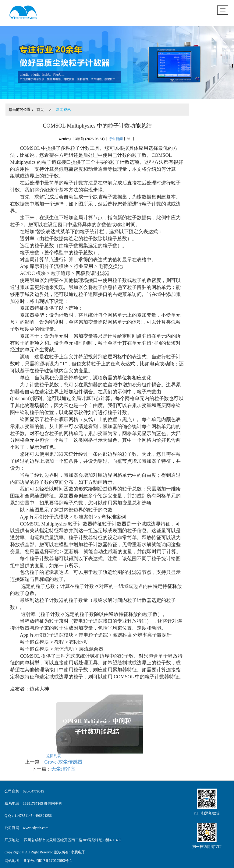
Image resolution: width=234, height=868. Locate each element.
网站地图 (12, 861)
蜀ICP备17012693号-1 (54, 861)
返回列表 (54, 756)
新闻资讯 (63, 110)
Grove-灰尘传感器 (64, 762)
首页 (40, 110)
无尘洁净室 (63, 769)
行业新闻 (115, 139)
